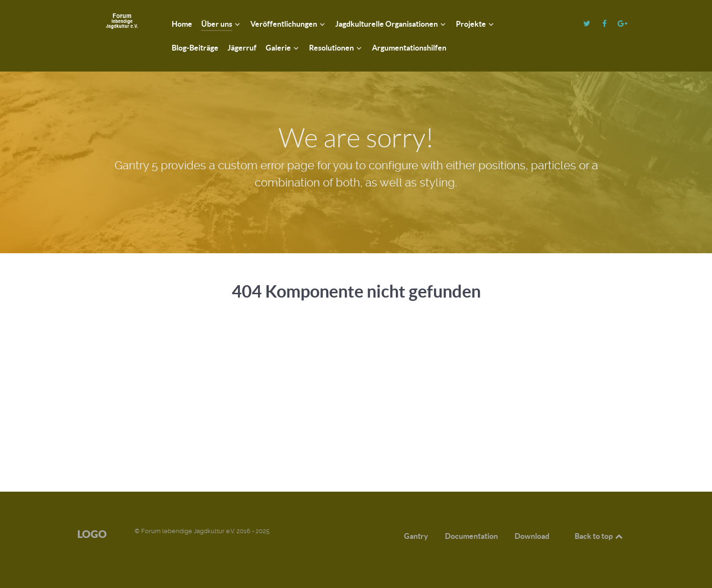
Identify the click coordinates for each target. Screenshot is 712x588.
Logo (92, 534)
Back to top (599, 536)
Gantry (416, 536)
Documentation (471, 536)
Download (532, 536)
